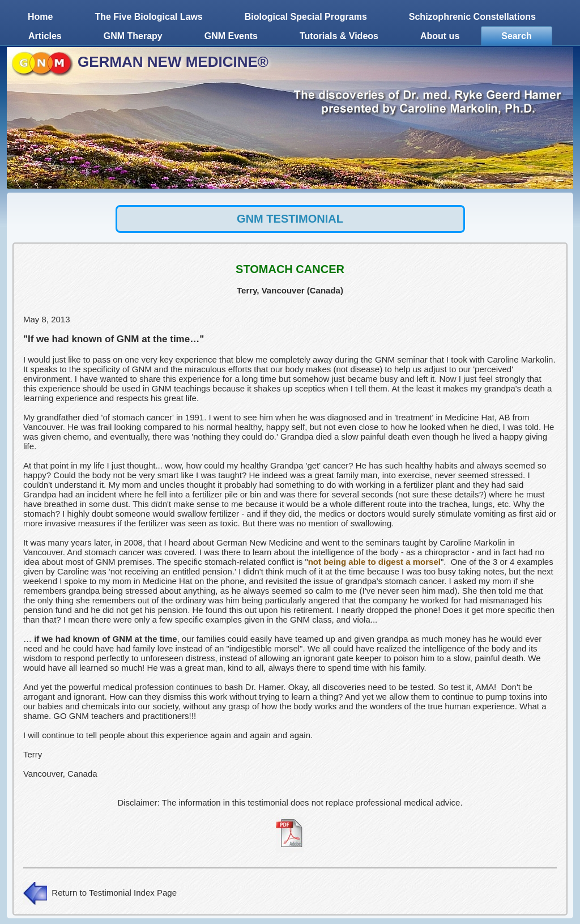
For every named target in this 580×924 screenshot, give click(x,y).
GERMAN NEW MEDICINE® (173, 62)
